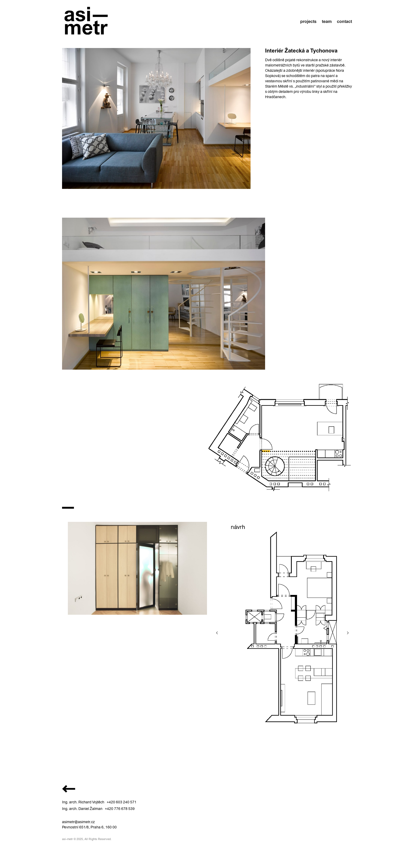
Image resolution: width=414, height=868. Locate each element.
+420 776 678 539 (120, 809)
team (327, 21)
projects (308, 21)
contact (344, 21)
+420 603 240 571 (122, 802)
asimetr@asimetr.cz (78, 822)
